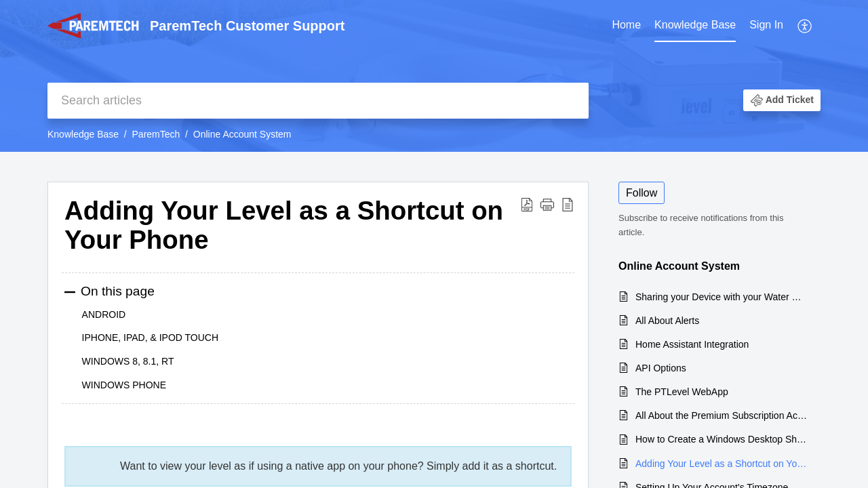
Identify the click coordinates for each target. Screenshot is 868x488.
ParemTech (156, 134)
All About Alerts (667, 321)
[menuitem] (626, 26)
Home (626, 25)
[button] (805, 26)
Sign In (766, 25)
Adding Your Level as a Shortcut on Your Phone (721, 464)
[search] (318, 101)
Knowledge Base (695, 25)
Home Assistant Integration (692, 344)
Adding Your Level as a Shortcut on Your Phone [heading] (284, 225)
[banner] (434, 76)
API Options (661, 368)
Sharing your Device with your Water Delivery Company (721, 297)
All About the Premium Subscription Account (721, 415)
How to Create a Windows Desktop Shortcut (721, 439)
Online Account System (242, 134)
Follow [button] (642, 193)
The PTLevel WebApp (682, 392)
